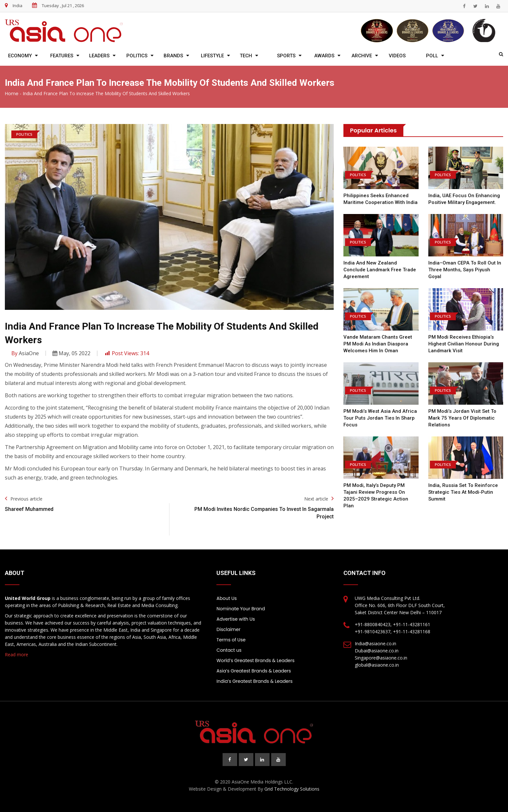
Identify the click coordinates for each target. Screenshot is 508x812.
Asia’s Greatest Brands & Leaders (254, 671)
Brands (173, 56)
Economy (20, 56)
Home (12, 94)
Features (62, 56)
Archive (362, 56)
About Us (226, 598)
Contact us (229, 650)
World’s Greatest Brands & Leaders (255, 660)
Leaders (99, 56)
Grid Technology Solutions (292, 789)
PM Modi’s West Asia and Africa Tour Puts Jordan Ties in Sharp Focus (380, 418)
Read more (17, 654)
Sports (286, 56)
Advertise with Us (236, 619)
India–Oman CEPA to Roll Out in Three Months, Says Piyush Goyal (465, 270)
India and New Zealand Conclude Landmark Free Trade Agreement (380, 270)
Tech (246, 56)
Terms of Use (231, 640)
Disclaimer (228, 629)
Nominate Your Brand (241, 609)
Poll (432, 56)
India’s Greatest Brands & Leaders (254, 681)
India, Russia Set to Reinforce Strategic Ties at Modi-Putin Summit (463, 492)
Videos (397, 56)
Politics (137, 56)
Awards (324, 56)
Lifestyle (212, 56)
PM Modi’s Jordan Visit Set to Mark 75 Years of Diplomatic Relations (462, 418)
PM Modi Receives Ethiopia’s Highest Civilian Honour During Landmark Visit (464, 344)
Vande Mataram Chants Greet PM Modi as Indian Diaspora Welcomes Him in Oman (378, 344)
